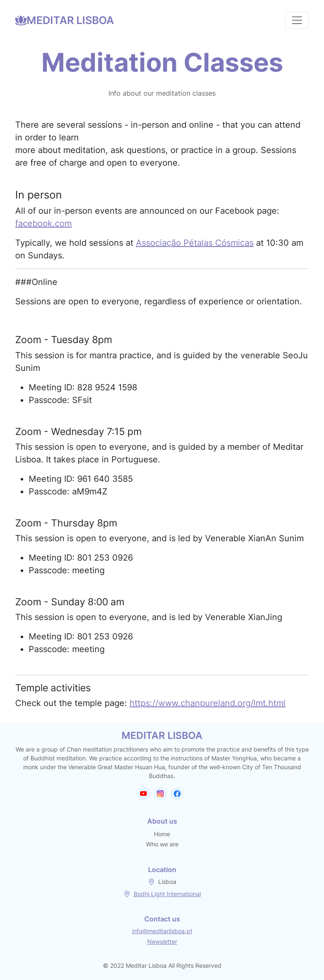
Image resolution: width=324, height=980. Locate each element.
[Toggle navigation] (297, 20)
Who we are (162, 844)
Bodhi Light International (167, 894)
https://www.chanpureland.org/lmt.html (208, 703)
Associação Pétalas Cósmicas (195, 243)
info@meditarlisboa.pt (162, 931)
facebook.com (43, 223)
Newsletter (162, 941)
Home (162, 834)
